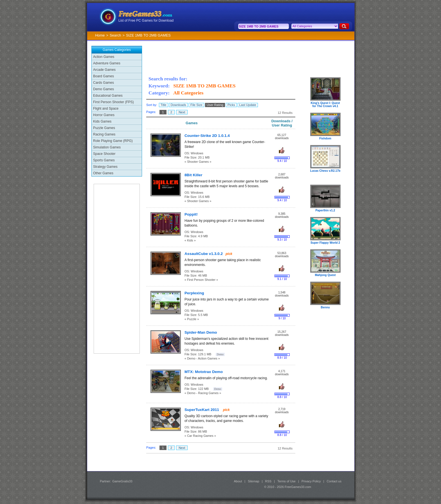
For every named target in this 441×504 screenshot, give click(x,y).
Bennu (325, 307)
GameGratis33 (122, 481)
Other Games (103, 173)
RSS (268, 481)
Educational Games (108, 96)
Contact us (334, 481)
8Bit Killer (193, 175)
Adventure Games (107, 63)
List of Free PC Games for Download (146, 21)
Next (182, 112)
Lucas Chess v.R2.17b (325, 171)
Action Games (104, 57)
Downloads (178, 105)
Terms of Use (286, 481)
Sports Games (104, 160)
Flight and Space (106, 109)
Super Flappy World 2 (325, 243)
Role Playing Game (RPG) (113, 141)
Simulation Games (107, 147)
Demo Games (103, 89)
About (238, 481)
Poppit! (191, 214)
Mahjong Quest (325, 275)
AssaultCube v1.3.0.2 (204, 254)
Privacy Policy (311, 481)
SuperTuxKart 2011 (202, 410)
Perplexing (194, 293)
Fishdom (325, 138)
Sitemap (253, 481)
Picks (231, 105)
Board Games (103, 76)
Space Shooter (104, 154)
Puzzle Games (104, 128)
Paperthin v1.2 (325, 210)
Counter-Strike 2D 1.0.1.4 (207, 136)
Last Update (248, 105)
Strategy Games (105, 167)
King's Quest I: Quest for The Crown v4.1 (325, 105)
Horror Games (104, 115)
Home (100, 35)
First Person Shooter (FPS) (113, 102)
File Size (196, 105)
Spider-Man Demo (201, 332)
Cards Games (103, 83)
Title (164, 105)
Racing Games (104, 134)
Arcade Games (104, 70)
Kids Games (102, 121)
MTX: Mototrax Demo (204, 372)
